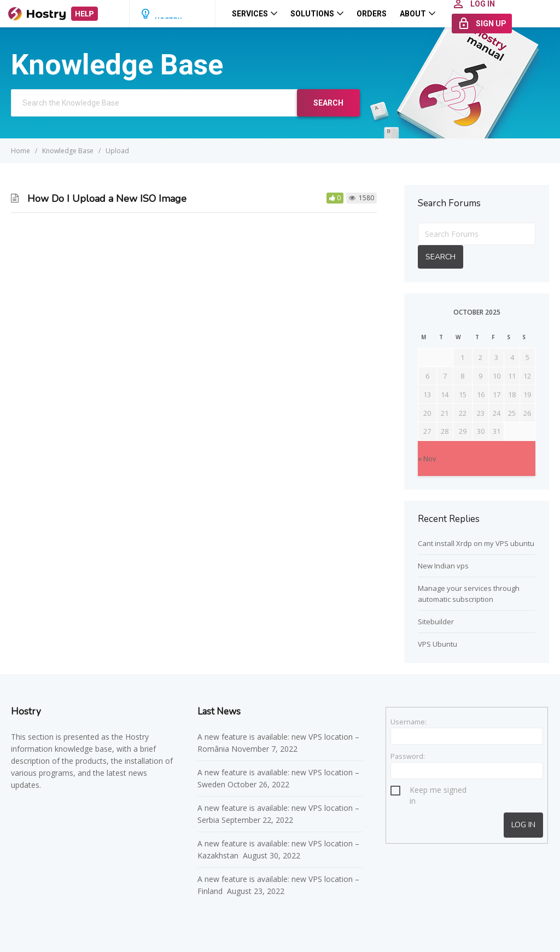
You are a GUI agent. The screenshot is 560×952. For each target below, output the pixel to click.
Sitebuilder (436, 622)
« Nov (427, 458)
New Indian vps (443, 566)
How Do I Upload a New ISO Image (107, 199)
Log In (523, 825)
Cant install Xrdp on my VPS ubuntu (476, 543)
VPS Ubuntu (437, 644)
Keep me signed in (438, 791)
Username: (409, 722)
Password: (408, 756)
